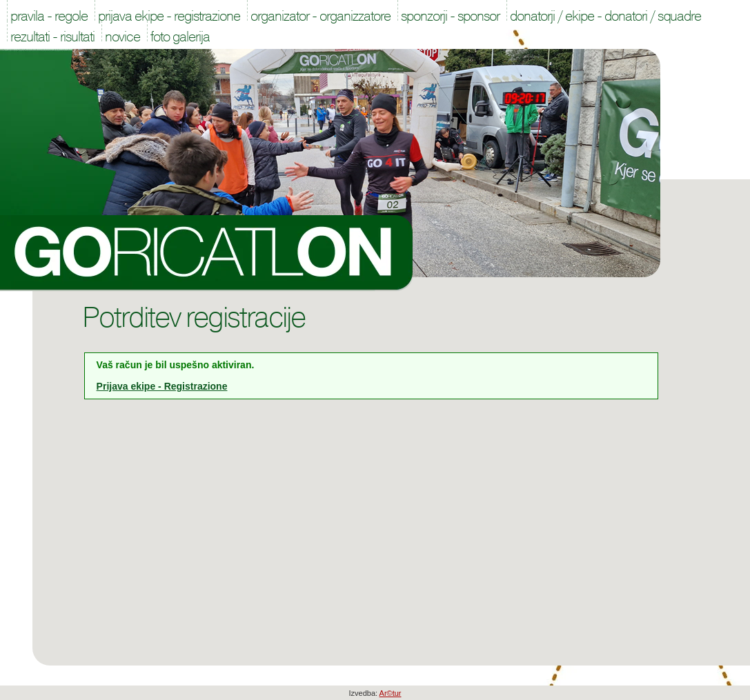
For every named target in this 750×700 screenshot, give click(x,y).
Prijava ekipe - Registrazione (162, 386)
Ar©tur (391, 693)
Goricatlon (207, 253)
